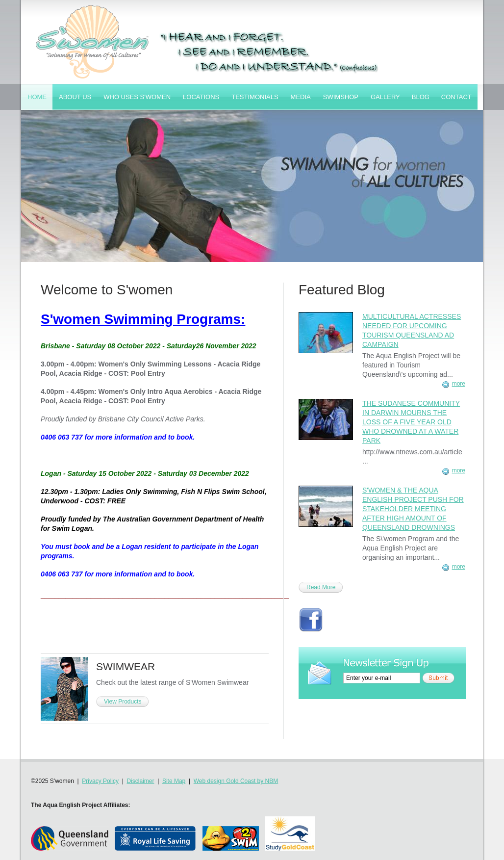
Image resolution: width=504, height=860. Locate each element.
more (459, 384)
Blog (421, 97)
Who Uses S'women (137, 97)
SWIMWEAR (126, 666)
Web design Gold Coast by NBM (236, 781)
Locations (201, 97)
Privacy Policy (100, 781)
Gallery (385, 97)
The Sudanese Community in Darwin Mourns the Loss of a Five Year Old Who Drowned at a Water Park (411, 422)
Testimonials (255, 97)
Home (37, 97)
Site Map (174, 781)
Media (301, 97)
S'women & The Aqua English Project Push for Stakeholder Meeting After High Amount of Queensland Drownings (413, 509)
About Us (75, 97)
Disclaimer (140, 781)
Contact (456, 97)
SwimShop (341, 97)
